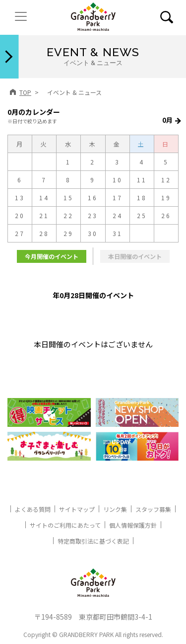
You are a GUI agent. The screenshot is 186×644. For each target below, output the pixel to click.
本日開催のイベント (135, 256)
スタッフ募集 (153, 509)
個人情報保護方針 (133, 525)
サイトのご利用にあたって (65, 525)
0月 (167, 120)
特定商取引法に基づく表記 (93, 541)
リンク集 (115, 509)
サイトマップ (77, 509)
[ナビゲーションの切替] (21, 16)
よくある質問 (33, 509)
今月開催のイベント (52, 256)
